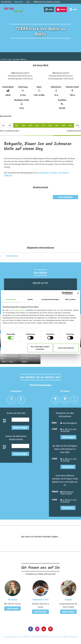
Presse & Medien (33, 637)
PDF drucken (68, 467)
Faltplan (55, 491)
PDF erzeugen (68, 437)
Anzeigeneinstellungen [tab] (50, 299)
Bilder (54, 423)
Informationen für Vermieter (52, 637)
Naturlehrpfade (12, 362)
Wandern (4, 362)
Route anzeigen (20, 428)
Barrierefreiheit (71, 637)
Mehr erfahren (68, 612)
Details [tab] (30, 299)
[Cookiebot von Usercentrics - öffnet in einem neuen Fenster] (63, 293)
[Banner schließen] (78, 293)
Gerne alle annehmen (66, 348)
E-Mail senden (12, 609)
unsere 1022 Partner (17, 310)
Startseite (19, 2)
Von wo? (4, 420)
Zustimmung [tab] (11, 299)
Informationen (12, 256)
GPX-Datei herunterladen (41, 385)
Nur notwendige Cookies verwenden (40, 348)
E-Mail (54, 429)
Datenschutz (19, 637)
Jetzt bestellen (40, 612)
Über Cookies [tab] (70, 299)
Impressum (8, 637)
